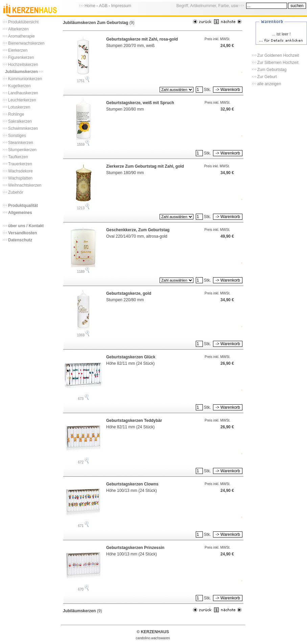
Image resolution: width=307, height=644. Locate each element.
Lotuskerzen (19, 107)
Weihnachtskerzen (25, 185)
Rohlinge (16, 114)
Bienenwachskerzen (26, 43)
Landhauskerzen (23, 93)
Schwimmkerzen (23, 128)
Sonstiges (17, 136)
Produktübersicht (23, 22)
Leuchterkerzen (22, 100)
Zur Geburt (267, 77)
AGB (103, 6)
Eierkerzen (18, 50)
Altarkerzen (18, 29)
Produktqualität (23, 206)
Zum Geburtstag (272, 70)
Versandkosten (22, 233)
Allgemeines (20, 213)
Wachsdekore (20, 171)
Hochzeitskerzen (23, 65)
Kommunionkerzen (25, 79)
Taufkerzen (18, 157)
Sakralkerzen (20, 121)
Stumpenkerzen (22, 150)
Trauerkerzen (20, 164)
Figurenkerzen (21, 57)
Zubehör (16, 192)
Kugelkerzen (19, 86)
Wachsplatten (20, 178)
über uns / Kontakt (26, 226)
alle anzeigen (269, 84)
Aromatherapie (21, 36)
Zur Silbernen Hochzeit (278, 63)
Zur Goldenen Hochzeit (278, 55)
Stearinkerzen (21, 143)
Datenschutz (20, 240)
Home (90, 6)
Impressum (121, 6)
